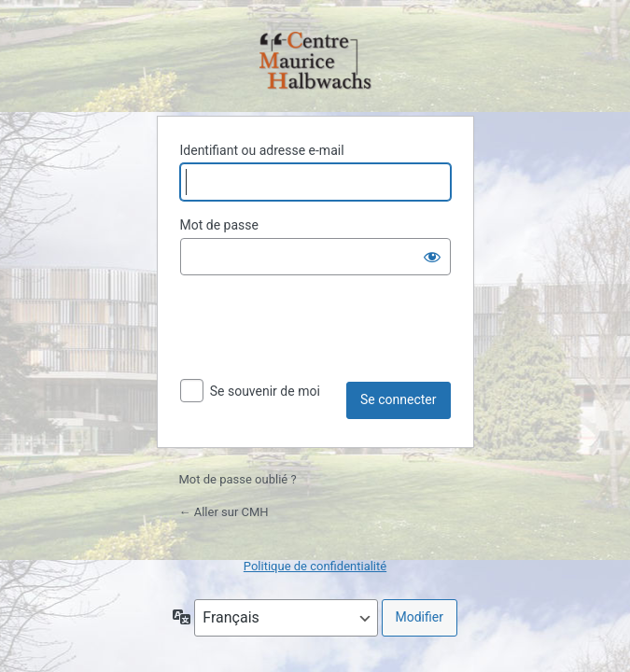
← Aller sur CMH (224, 512)
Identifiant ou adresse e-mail (262, 150)
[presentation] (322, 336)
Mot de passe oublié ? (238, 479)
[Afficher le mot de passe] (432, 257)
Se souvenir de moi (265, 391)
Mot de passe (219, 225)
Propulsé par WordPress (315, 62)
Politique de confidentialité (315, 566)
